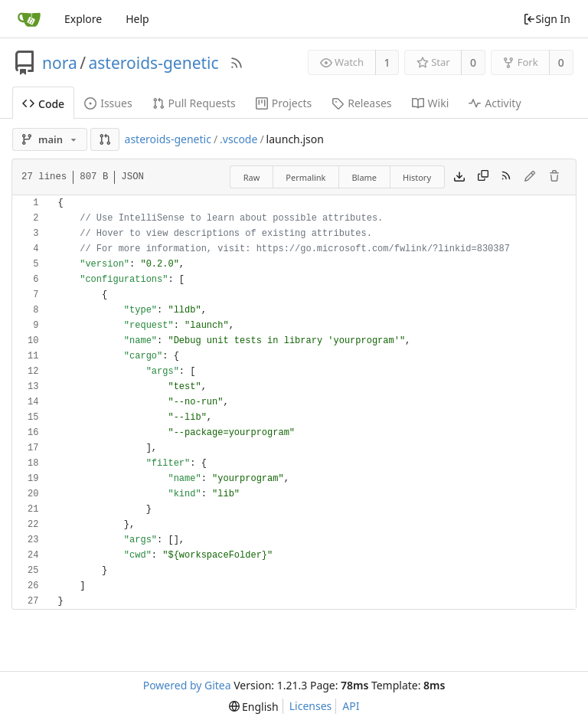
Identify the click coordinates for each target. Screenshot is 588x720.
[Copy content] (483, 177)
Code (43, 104)
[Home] (29, 19)
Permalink (305, 177)
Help (137, 19)
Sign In (547, 19)
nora (60, 63)
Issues (108, 103)
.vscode (238, 139)
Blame (364, 177)
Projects (284, 103)
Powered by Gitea (187, 685)
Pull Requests (194, 103)
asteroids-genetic (154, 63)
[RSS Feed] (237, 63)
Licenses (311, 706)
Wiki (431, 103)
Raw (252, 177)
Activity (495, 103)
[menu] (254, 707)
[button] (105, 139)
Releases (361, 103)
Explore (83, 19)
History (417, 177)
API (351, 706)
